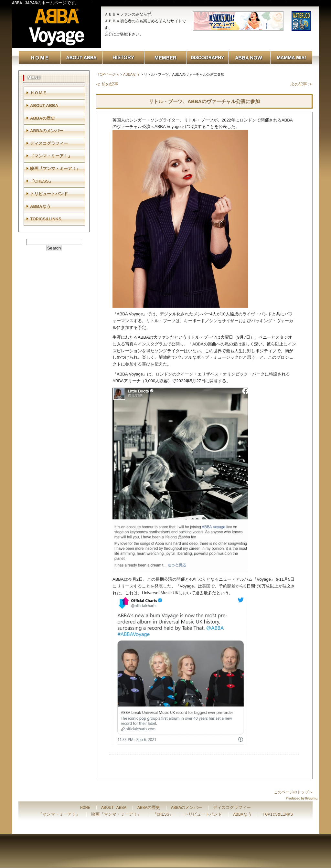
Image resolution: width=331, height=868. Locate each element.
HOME (85, 808)
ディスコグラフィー (49, 143)
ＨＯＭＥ (38, 93)
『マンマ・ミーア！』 (51, 156)
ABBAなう (131, 74)
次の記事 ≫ (301, 84)
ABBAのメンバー (47, 131)
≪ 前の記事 (107, 84)
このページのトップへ (293, 792)
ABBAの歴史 (43, 118)
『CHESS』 (42, 181)
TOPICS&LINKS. (46, 219)
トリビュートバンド (49, 194)
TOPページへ (108, 74)
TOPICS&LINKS (278, 815)
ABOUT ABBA (44, 106)
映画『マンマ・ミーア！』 (55, 169)
